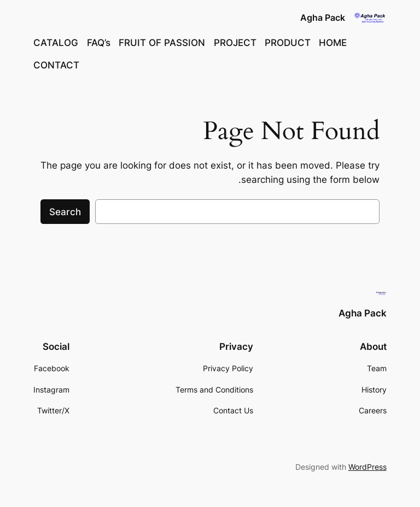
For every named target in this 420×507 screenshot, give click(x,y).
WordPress (367, 467)
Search (65, 212)
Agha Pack (323, 18)
